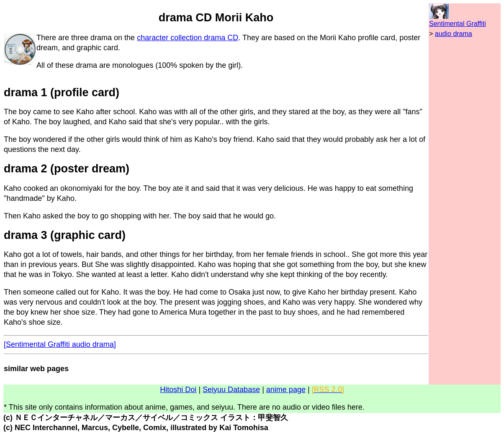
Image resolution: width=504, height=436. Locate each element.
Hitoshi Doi (178, 390)
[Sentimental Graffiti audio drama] (60, 344)
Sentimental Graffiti (458, 24)
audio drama (454, 34)
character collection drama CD (188, 38)
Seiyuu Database (231, 390)
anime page (286, 390)
